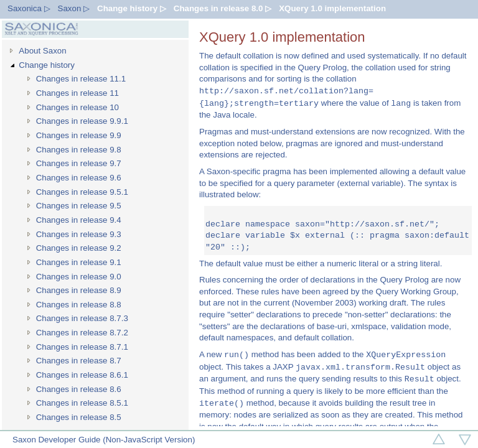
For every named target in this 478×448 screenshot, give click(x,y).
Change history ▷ (132, 8)
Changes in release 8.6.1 (82, 375)
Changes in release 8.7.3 (82, 318)
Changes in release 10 (77, 107)
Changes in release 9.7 (79, 163)
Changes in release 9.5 (79, 206)
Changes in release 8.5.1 (82, 403)
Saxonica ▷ (29, 8)
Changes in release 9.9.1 (82, 121)
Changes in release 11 (77, 93)
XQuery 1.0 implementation (332, 8)
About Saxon (42, 51)
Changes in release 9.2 (79, 248)
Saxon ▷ (74, 8)
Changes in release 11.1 (81, 79)
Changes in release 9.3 (79, 234)
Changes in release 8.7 (79, 361)
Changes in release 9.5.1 (82, 192)
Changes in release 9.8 (79, 150)
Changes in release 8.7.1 (82, 347)
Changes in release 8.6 (79, 389)
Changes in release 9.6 (79, 178)
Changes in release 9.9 (79, 135)
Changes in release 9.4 (79, 220)
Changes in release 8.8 (79, 305)
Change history (47, 65)
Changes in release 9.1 (79, 262)
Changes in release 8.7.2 (82, 333)
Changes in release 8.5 (79, 417)
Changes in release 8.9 (79, 290)
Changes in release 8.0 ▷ (223, 8)
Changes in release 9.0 (79, 277)
